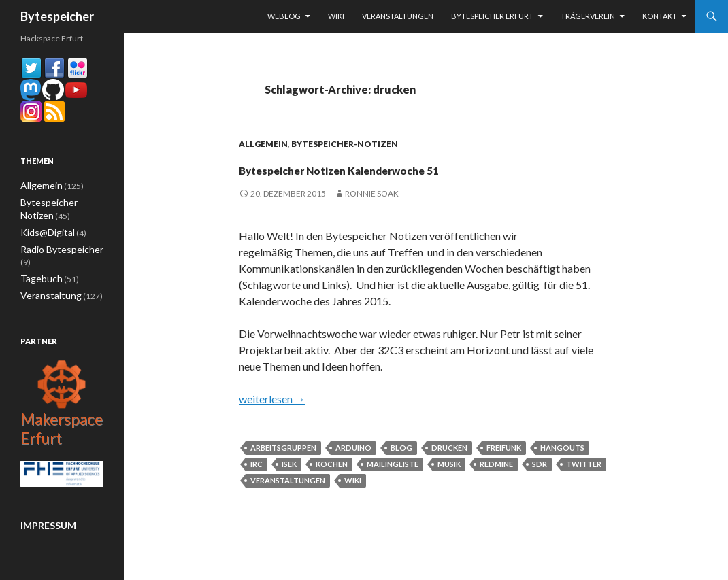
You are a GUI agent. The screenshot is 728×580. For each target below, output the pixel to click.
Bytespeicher (57, 16)
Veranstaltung (46, 279)
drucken (449, 472)
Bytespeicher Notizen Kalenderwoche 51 (425, 179)
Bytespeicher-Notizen (345, 144)
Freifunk (504, 472)
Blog (401, 472)
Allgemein (263, 144)
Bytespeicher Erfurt (492, 16)
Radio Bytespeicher (56, 246)
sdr (540, 489)
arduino (353, 472)
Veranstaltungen (398, 16)
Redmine (496, 489)
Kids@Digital (43, 230)
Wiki (336, 16)
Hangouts (562, 472)
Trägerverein (588, 16)
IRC (257, 489)
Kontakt (660, 16)
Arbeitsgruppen (283, 472)
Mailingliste (393, 489)
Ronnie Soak (372, 218)
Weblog (284, 16)
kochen (332, 489)
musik (449, 489)
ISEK (289, 489)
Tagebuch (38, 263)
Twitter (584, 489)
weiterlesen (272, 423)
